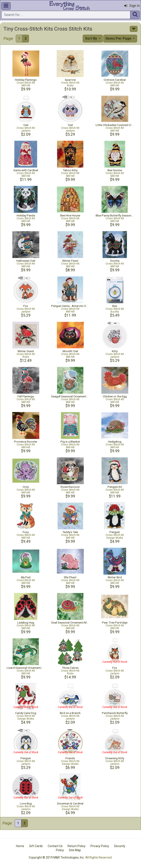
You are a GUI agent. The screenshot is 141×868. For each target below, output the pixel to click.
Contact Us (55, 846)
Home (20, 846)
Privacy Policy (100, 846)
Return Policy (77, 846)
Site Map (75, 850)
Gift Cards (36, 846)
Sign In (132, 6)
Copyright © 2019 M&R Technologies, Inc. (57, 857)
